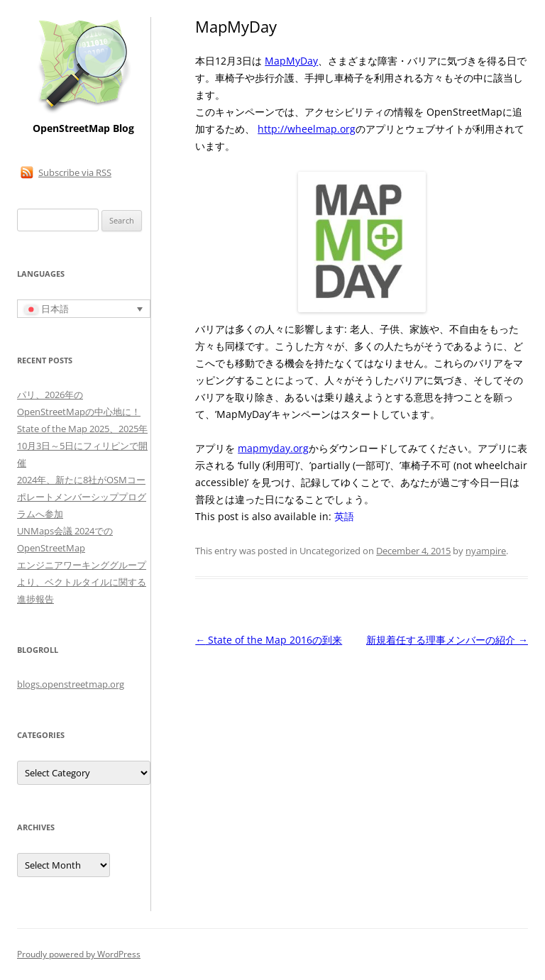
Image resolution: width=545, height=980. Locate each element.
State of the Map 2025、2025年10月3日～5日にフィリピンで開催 (82, 446)
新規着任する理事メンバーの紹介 (447, 640)
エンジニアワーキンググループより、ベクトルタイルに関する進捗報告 (82, 582)
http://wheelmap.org (307, 129)
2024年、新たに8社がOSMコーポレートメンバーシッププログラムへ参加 (82, 497)
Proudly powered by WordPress (79, 954)
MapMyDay (291, 61)
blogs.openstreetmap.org (71, 684)
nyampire (486, 551)
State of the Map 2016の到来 (269, 640)
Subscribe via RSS (75, 172)
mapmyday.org (273, 448)
